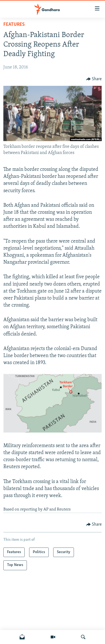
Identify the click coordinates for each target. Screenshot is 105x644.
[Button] (94, 79)
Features (14, 25)
